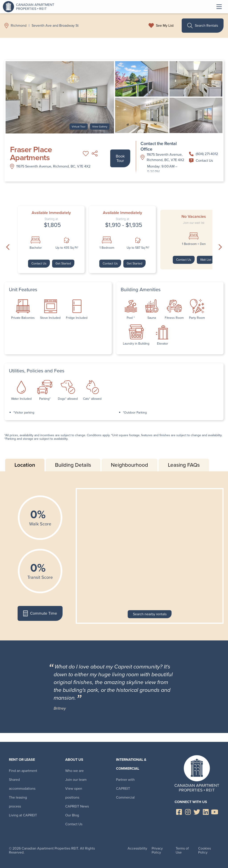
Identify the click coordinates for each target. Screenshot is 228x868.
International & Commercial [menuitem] (131, 764)
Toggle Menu (219, 7)
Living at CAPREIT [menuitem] (23, 815)
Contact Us (201, 160)
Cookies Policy (205, 850)
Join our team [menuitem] (76, 780)
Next (220, 247)
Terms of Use (182, 850)
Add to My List (86, 153)
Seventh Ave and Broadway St (55, 26)
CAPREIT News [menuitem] (77, 806)
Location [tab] (25, 465)
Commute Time (40, 613)
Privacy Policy (157, 850)
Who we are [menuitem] (74, 771)
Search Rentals (203, 26)
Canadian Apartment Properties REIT (30, 7)
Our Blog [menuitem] (72, 815)
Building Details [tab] (73, 465)
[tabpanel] (114, 556)
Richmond (19, 26)
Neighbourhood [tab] (129, 465)
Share (95, 153)
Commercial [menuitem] (125, 797)
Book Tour (120, 158)
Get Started (63, 263)
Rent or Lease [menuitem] (22, 760)
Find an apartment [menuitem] (23, 771)
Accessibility (137, 848)
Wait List (206, 260)
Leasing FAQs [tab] (184, 465)
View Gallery (100, 127)
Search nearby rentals (150, 614)
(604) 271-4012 (204, 154)
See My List (165, 26)
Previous (8, 247)
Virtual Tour (79, 127)
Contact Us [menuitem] (74, 824)
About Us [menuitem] (74, 760)
